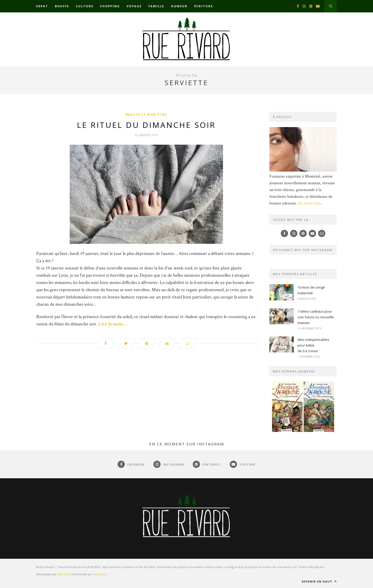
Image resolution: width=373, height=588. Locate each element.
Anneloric (100, 574)
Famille (156, 6)
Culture (85, 6)
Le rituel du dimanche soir (146, 125)
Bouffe (62, 6)
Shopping (110, 6)
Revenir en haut (319, 581)
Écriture (204, 6)
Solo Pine (64, 574)
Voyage (134, 6)
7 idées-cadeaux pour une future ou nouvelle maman (316, 317)
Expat (42, 6)
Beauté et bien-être (146, 115)
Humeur (179, 6)
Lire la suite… (112, 324)
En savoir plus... (311, 203)
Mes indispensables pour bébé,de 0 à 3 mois (314, 345)
